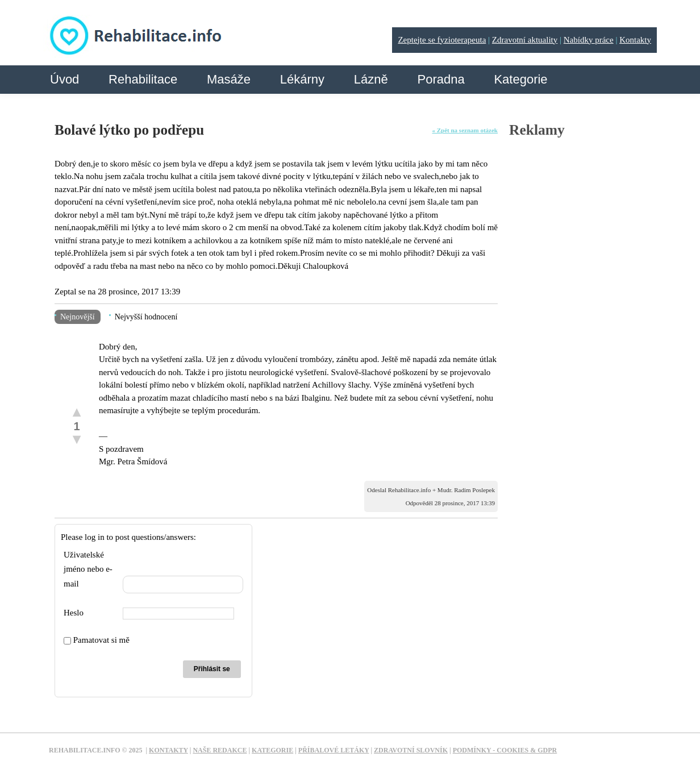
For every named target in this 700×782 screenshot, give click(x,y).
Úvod (64, 79)
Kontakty (635, 40)
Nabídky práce (589, 40)
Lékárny (302, 79)
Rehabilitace (143, 79)
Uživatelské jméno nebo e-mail (88, 569)
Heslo (74, 613)
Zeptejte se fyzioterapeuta (442, 40)
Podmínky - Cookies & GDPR (505, 750)
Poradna (441, 79)
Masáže (229, 79)
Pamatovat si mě (97, 640)
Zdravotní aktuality (525, 40)
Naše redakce (220, 750)
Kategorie (520, 79)
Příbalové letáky (334, 750)
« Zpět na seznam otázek (465, 130)
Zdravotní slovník (411, 750)
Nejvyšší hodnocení (146, 317)
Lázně (371, 79)
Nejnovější (78, 317)
